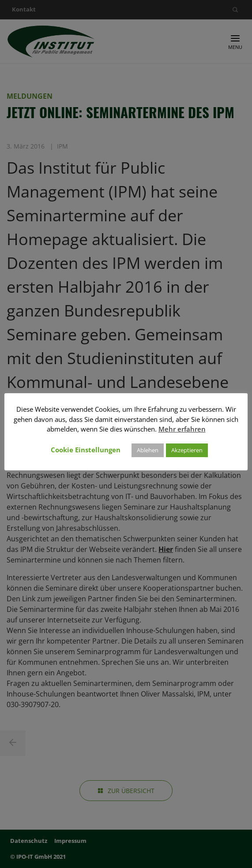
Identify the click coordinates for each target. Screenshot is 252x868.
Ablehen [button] (148, 450)
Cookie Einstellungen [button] (86, 450)
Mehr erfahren (182, 429)
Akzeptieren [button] (187, 450)
